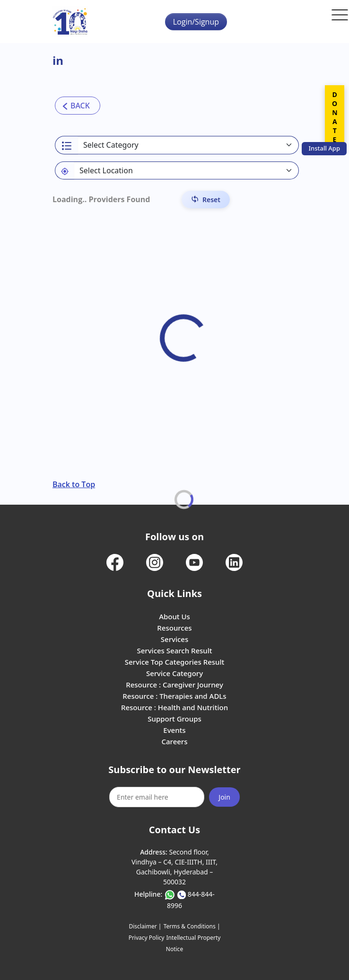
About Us (174, 616)
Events (174, 730)
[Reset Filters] (206, 200)
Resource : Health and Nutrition (174, 707)
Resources (174, 628)
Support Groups (174, 719)
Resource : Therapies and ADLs (174, 696)
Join (224, 797)
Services (174, 639)
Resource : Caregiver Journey (174, 685)
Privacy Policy (147, 938)
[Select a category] (188, 145)
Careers (174, 741)
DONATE (335, 117)
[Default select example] (186, 170)
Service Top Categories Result (174, 662)
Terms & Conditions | (192, 926)
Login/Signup (196, 22)
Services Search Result (174, 650)
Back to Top (74, 484)
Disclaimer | (145, 926)
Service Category (174, 673)
